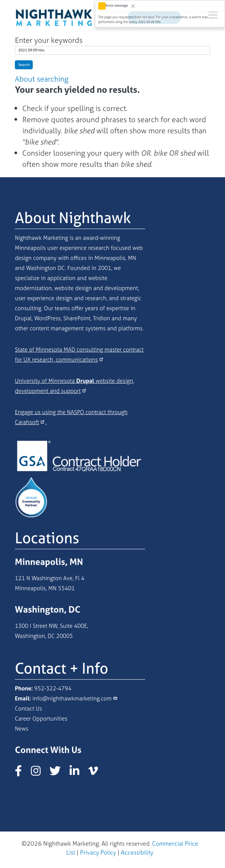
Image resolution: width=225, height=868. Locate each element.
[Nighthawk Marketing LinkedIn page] (78, 773)
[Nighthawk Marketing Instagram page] (39, 773)
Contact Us (28, 708)
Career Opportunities (41, 718)
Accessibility (137, 852)
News (22, 729)
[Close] (133, 6)
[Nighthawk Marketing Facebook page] (22, 773)
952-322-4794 (53, 688)
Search (24, 65)
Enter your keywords (49, 40)
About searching (42, 79)
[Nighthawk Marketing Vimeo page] (97, 773)
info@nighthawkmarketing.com (72, 698)
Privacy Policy (98, 852)
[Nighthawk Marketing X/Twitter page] (59, 773)
